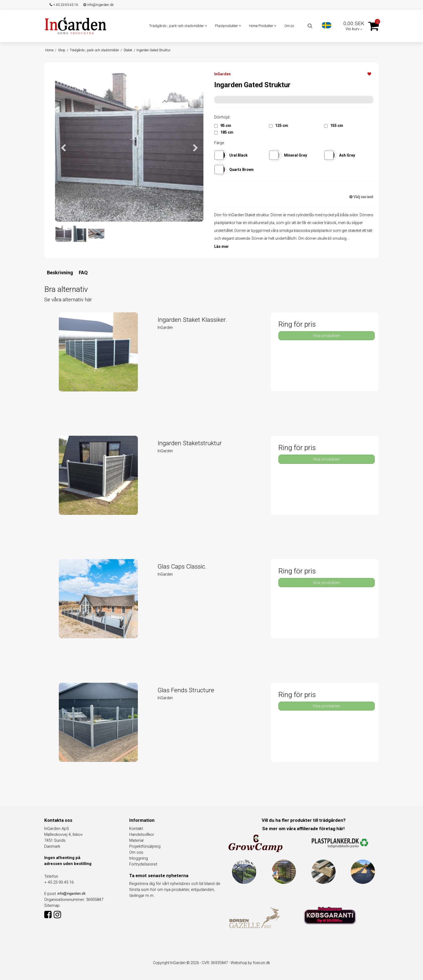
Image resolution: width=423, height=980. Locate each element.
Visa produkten (327, 336)
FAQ (83, 273)
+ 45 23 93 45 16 (64, 5)
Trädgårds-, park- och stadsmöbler (178, 26)
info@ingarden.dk (98, 5)
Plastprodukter (228, 26)
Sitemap (52, 905)
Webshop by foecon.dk (250, 963)
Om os (289, 26)
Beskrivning (60, 273)
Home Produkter (263, 26)
